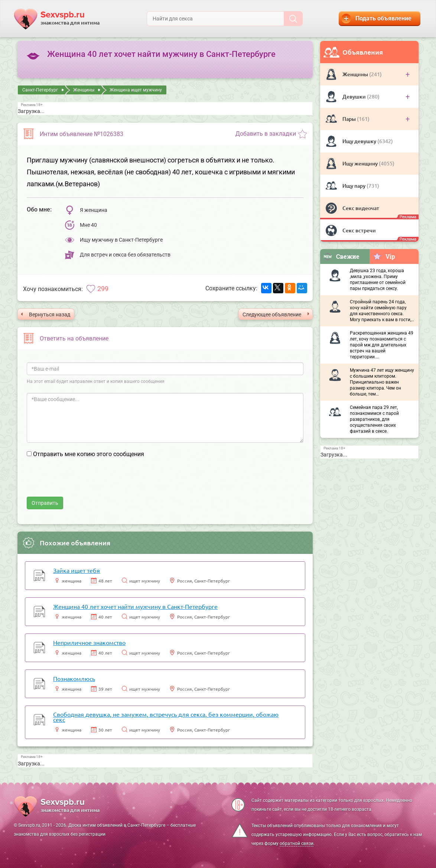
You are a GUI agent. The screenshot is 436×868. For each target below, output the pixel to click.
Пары (350, 119)
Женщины (356, 74)
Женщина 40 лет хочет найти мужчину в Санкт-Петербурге (135, 606)
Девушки (355, 96)
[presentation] (83, 482)
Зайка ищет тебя (77, 570)
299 (103, 289)
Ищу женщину (361, 163)
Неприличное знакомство (89, 642)
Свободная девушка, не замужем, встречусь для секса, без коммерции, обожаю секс (166, 717)
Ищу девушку (360, 141)
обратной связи (297, 843)
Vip (384, 256)
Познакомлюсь (74, 678)
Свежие (341, 256)
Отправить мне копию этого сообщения (89, 454)
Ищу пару (354, 186)
